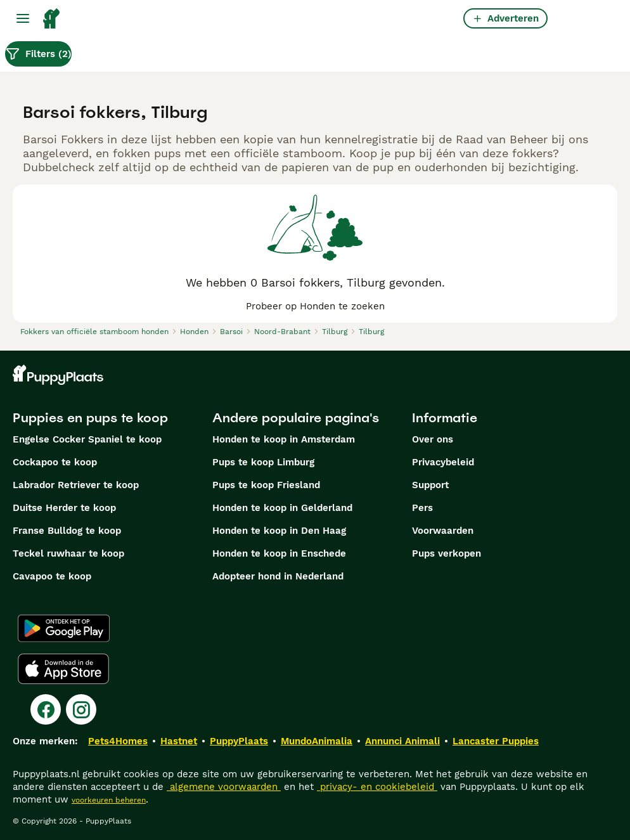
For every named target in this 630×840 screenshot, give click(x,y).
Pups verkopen (447, 553)
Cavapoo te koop (52, 576)
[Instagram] (81, 709)
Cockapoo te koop (55, 462)
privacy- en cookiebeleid (377, 787)
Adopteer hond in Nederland (278, 576)
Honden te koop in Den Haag (279, 531)
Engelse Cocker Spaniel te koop (87, 439)
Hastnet (179, 741)
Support (430, 485)
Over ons (433, 439)
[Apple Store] (63, 669)
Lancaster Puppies (496, 741)
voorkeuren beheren (109, 800)
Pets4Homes (118, 741)
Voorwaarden (443, 531)
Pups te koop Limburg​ (263, 462)
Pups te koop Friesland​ (266, 485)
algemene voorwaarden (224, 787)
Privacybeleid (443, 462)
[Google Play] (64, 628)
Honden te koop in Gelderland (282, 508)
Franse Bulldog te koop (67, 531)
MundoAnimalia (317, 741)
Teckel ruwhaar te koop (68, 553)
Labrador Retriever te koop (76, 485)
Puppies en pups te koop (90, 418)
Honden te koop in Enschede (279, 553)
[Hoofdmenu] (23, 18)
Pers (422, 508)
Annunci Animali (402, 741)
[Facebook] (46, 709)
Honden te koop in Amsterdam (284, 439)
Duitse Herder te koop (64, 508)
